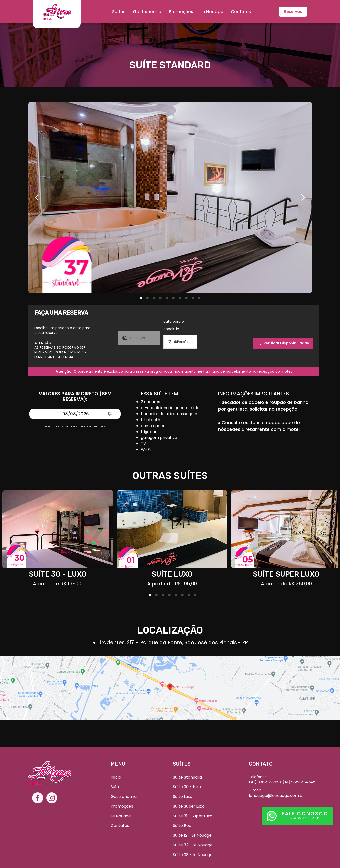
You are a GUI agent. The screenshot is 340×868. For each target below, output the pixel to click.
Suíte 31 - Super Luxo (193, 816)
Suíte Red (182, 826)
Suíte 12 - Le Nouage (192, 835)
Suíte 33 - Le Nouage (193, 855)
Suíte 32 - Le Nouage (193, 845)
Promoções (181, 12)
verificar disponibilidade (283, 343)
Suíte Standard (187, 777)
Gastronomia (147, 12)
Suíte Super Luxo (189, 806)
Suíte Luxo (183, 797)
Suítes (119, 12)
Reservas (293, 12)
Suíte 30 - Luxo (187, 787)
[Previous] (38, 197)
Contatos (241, 12)
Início (116, 777)
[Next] (303, 197)
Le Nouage (212, 12)
